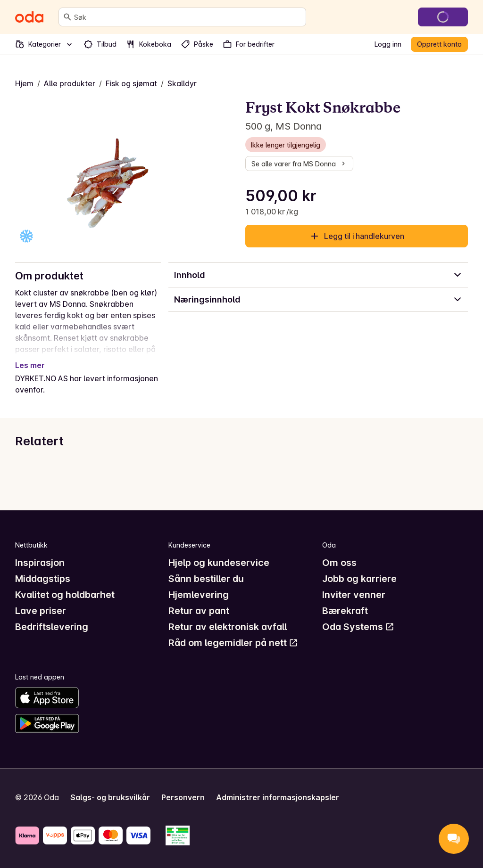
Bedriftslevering (52, 627)
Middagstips (43, 579)
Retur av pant (199, 611)
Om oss (339, 563)
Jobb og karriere (359, 579)
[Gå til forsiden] (29, 17)
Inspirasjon (40, 563)
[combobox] (188, 17)
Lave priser (41, 611)
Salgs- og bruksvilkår (110, 797)
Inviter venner (354, 595)
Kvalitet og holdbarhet (65, 595)
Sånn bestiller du (206, 579)
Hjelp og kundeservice (219, 563)
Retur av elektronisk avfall (228, 627)
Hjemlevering (199, 595)
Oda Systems (358, 627)
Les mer (30, 365)
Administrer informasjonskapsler (278, 797)
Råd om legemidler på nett (233, 643)
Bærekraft (345, 611)
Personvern (183, 797)
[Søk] (67, 17)
